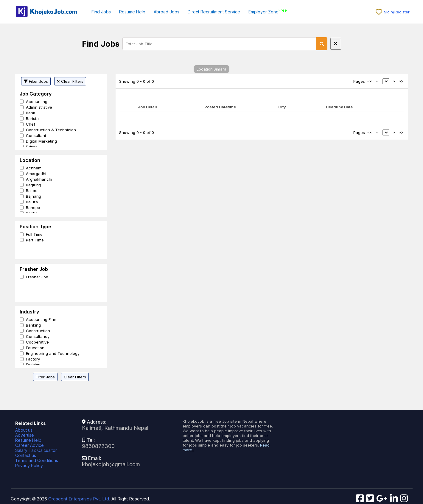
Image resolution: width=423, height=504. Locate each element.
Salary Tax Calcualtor (36, 450)
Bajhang (34, 196)
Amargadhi (36, 174)
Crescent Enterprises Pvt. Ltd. (79, 499)
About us (24, 430)
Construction (38, 331)
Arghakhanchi (39, 179)
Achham (34, 168)
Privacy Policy (29, 465)
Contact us (26, 455)
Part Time (35, 240)
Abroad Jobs (167, 12)
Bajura (32, 202)
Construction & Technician (51, 130)
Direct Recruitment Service (214, 12)
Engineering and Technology (53, 353)
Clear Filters (70, 81)
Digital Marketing (41, 141)
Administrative (39, 107)
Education (35, 348)
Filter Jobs (36, 81)
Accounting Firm (41, 319)
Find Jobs (101, 12)
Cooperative (37, 342)
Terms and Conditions (37, 460)
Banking (33, 325)
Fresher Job (37, 277)
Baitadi (32, 191)
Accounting (37, 102)
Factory (33, 359)
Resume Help (132, 12)
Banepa (33, 207)
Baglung (34, 185)
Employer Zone (263, 12)
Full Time (34, 234)
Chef (31, 124)
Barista (32, 118)
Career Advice (29, 445)
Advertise (25, 435)
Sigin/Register (397, 12)
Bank (31, 113)
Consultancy (38, 336)
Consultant (36, 135)
